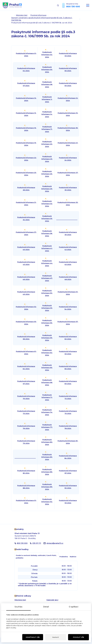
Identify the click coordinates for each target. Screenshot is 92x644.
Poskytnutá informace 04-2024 (26, 70)
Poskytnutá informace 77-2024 (47, 427)
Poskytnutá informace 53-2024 (47, 308)
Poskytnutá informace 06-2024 (68, 70)
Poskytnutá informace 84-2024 (68, 457)
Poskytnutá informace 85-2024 (26, 472)
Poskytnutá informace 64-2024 (26, 368)
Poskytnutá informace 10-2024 (26, 99)
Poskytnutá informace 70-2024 (26, 397)
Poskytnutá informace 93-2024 (68, 502)
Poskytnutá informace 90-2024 (68, 487)
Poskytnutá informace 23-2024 (47, 159)
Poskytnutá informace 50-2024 (47, 293)
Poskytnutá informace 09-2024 (68, 84)
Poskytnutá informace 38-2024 (47, 233)
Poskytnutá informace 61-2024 (26, 353)
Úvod (12, 15)
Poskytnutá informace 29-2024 (47, 189)
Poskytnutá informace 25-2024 (26, 174)
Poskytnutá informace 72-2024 (68, 397)
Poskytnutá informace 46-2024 (26, 278)
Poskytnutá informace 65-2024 (47, 368)
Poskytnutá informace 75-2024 (68, 412)
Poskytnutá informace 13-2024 (26, 114)
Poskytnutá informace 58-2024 (26, 338)
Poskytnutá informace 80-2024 (47, 442)
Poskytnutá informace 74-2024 (47, 412)
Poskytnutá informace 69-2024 (68, 382)
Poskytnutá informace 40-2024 (26, 248)
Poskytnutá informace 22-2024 (26, 159)
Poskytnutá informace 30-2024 (68, 189)
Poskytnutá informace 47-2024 (47, 278)
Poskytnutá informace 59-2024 (47, 338)
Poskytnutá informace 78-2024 (68, 427)
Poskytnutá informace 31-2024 (26, 204)
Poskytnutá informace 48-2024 (68, 278)
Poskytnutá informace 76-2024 (26, 427)
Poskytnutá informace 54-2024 (68, 308)
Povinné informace (38, 15)
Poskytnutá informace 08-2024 (47, 84)
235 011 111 (37, 543)
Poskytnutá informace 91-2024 (26, 502)
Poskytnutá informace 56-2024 (47, 323)
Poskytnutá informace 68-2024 (47, 382)
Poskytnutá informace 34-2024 (26, 219)
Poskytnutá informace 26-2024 (47, 174)
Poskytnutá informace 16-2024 (26, 129)
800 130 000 (73, 7)
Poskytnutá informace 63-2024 (68, 353)
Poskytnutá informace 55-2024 (26, 323)
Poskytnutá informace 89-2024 (47, 487)
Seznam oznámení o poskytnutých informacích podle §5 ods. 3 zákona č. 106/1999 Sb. (42, 19)
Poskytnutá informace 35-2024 (47, 219)
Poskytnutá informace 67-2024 (26, 382)
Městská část (22, 15)
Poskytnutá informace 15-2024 (68, 114)
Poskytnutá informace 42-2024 (68, 248)
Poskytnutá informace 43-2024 (26, 263)
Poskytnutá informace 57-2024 (68, 323)
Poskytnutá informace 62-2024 (47, 353)
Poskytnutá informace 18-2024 (68, 129)
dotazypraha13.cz (55, 543)
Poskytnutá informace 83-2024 (47, 457)
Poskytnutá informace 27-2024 (68, 174)
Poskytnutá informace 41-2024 (47, 248)
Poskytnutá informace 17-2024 (47, 129)
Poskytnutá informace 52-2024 (26, 308)
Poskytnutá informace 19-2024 (26, 144)
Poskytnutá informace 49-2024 (26, 293)
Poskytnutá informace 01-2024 (26, 55)
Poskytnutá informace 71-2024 (47, 397)
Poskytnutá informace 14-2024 (47, 114)
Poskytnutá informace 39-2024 (68, 233)
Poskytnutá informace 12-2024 (68, 99)
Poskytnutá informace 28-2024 (26, 189)
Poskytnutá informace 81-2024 (68, 442)
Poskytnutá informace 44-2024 (47, 263)
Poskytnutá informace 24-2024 (68, 159)
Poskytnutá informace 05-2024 (47, 70)
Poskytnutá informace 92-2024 (47, 502)
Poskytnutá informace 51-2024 (68, 293)
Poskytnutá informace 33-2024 (68, 204)
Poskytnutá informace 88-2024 (26, 487)
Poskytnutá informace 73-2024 (26, 412)
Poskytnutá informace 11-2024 (47, 99)
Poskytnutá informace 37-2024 (26, 233)
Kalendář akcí (52, 600)
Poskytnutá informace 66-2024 (68, 368)
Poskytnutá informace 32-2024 (47, 204)
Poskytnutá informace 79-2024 (26, 442)
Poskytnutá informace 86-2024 (47, 472)
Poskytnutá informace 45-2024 (68, 263)
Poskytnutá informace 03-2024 (68, 55)
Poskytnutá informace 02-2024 (47, 55)
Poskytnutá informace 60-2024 (68, 338)
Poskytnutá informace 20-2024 (47, 144)
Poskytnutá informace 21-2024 (68, 144)
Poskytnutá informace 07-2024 (26, 84)
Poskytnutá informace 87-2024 (68, 472)
